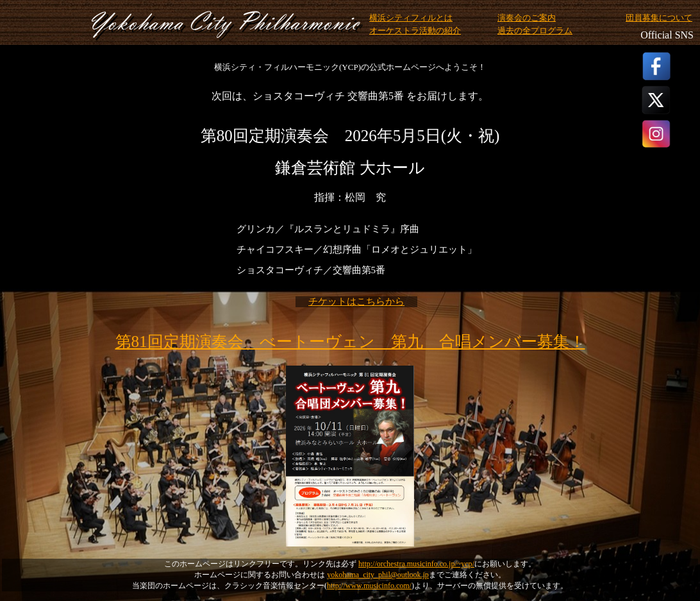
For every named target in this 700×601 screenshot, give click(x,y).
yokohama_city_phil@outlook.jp (378, 575)
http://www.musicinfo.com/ (369, 586)
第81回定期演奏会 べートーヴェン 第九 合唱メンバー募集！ (350, 342)
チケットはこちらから (356, 301)
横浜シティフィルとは (411, 18)
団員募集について (659, 18)
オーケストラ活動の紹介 (415, 31)
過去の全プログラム (535, 31)
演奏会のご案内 (527, 18)
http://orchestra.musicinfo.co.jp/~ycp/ (416, 564)
